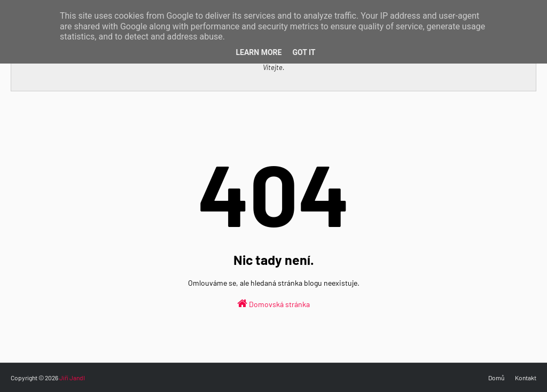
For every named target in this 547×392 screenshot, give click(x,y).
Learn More (259, 52)
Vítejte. (274, 67)
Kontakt (526, 378)
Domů (496, 378)
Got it (304, 52)
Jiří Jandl (72, 378)
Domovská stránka (273, 303)
